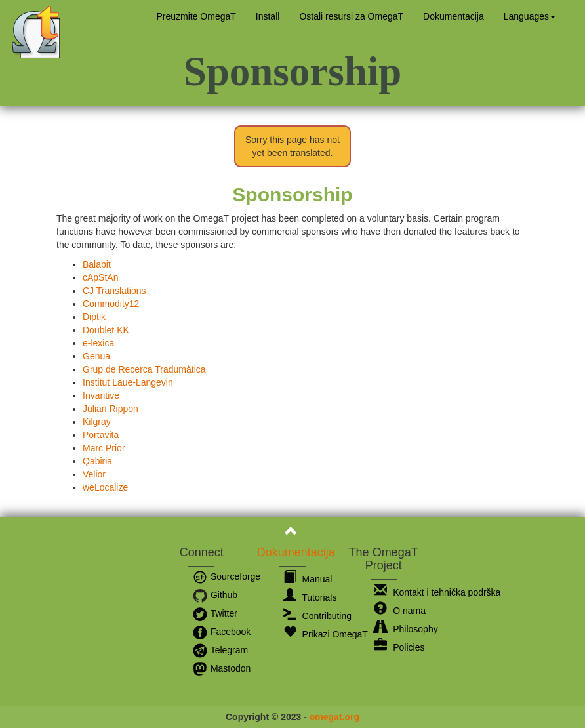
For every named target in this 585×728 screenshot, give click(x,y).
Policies (399, 647)
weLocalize (105, 487)
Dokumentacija (454, 16)
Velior (94, 474)
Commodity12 (111, 304)
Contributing (317, 616)
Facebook (221, 632)
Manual (308, 579)
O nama (400, 611)
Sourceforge (226, 576)
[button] (530, 16)
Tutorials (310, 597)
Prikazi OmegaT (326, 634)
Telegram (220, 650)
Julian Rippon (111, 409)
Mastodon (221, 668)
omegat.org (334, 717)
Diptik (94, 317)
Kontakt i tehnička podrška (437, 592)
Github (215, 595)
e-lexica (98, 343)
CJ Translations (114, 291)
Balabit (97, 264)
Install (268, 16)
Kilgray (97, 422)
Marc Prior (104, 448)
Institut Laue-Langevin (128, 382)
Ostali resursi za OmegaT (351, 16)
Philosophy (406, 629)
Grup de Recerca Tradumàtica (144, 369)
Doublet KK (106, 330)
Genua (96, 356)
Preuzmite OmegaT (196, 16)
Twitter (215, 613)
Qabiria (97, 461)
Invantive (101, 395)
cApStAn (100, 277)
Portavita (101, 435)
